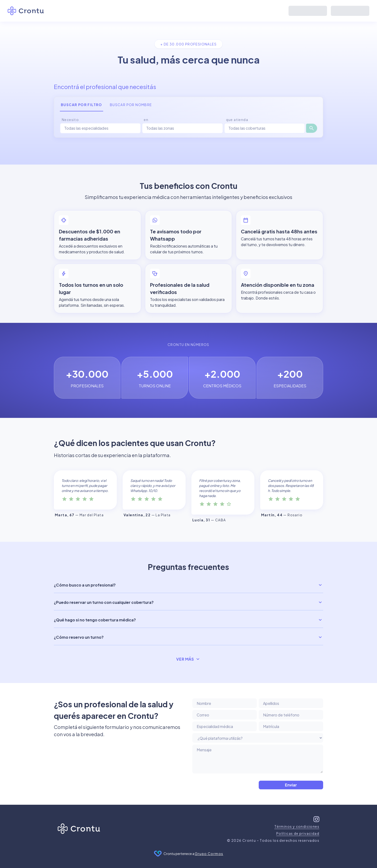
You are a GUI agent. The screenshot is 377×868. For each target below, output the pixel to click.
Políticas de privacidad (298, 833)
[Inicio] (79, 830)
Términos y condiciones (297, 826)
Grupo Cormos (209, 854)
